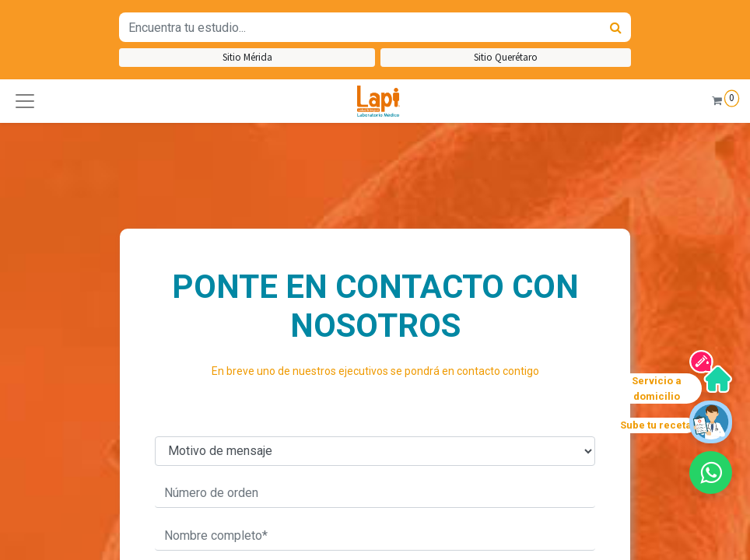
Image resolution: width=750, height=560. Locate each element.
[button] (25, 101)
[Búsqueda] (616, 27)
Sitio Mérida (247, 57)
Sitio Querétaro (506, 57)
